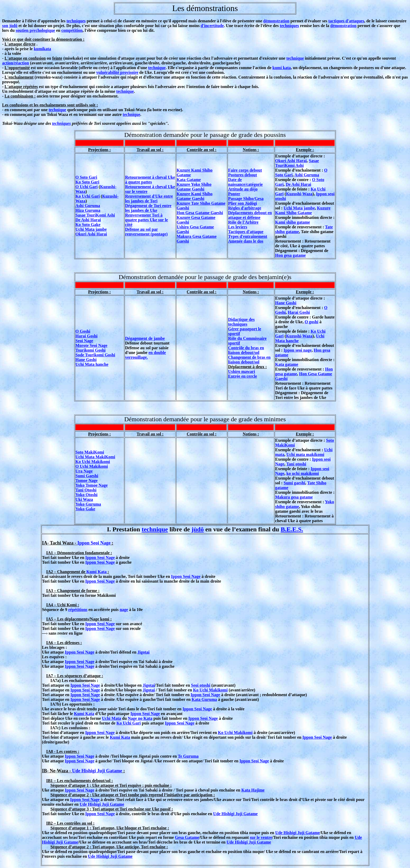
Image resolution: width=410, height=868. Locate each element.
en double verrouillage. (145, 355)
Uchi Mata (111, 718)
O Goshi (83, 331)
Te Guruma (188, 756)
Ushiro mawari (242, 371)
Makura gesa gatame (294, 497)
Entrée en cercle (243, 376)
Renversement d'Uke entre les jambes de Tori (149, 199)
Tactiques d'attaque (246, 232)
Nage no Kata (140, 718)
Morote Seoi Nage (91, 345)
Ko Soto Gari (87, 182)
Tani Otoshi (86, 490)
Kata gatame (287, 364)
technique (295, 58)
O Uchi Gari (86, 187)
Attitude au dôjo (243, 189)
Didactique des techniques (241, 322)
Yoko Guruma (88, 504)
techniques (76, 21)
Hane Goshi (86, 360)
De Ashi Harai (88, 220)
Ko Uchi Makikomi (93, 462)
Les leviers (238, 227)
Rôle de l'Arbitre (243, 222)
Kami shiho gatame (293, 222)
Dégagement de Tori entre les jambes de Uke (148, 208)
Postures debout (243, 175)
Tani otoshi (296, 464)
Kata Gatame (189, 180)
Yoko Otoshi (86, 495)
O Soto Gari (86, 177)
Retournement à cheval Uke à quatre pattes (150, 180)
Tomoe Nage (86, 481)
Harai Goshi (86, 336)
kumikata (42, 49)
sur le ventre (261, 837)
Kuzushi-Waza (299, 194)
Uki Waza (84, 499)
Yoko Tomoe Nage (92, 485)
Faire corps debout (245, 170)
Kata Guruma (204, 699)
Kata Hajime (253, 790)
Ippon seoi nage (298, 350)
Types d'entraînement (248, 236)
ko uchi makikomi (303, 473)
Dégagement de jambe (145, 338)
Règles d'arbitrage (245, 208)
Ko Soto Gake (88, 225)
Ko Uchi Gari (88, 196)
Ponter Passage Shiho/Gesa (246, 196)
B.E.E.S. (292, 529)
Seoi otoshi (201, 685)
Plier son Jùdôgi (243, 203)
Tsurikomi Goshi (91, 350)
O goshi (311, 322)
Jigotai (143, 652)
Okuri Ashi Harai (91, 234)
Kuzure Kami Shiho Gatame (303, 210)
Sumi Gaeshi (87, 476)
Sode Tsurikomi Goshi (95, 355)
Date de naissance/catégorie (245, 182)
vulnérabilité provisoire (117, 72)
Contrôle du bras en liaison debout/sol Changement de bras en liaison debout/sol (249, 355)
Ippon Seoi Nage (94, 543)
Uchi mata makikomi (305, 454)
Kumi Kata (97, 572)
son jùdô (10, 26)
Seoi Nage (84, 341)
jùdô (198, 529)
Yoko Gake (85, 509)
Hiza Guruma (88, 210)
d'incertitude (212, 26)
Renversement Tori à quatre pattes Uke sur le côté (147, 220)
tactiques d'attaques (346, 21)
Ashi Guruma (88, 206)
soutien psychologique (35, 30)
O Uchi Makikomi (92, 466)
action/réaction (16, 63)
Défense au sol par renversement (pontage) (146, 232)
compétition (72, 30)
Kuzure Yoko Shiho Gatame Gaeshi (194, 187)
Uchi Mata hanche (92, 364)
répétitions (78, 610)
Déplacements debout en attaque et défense (250, 215)
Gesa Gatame (187, 837)
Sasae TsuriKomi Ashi (95, 215)
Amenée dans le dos (246, 241)
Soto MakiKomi (90, 452)
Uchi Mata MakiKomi (95, 457)
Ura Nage (84, 471)
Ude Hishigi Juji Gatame (97, 771)
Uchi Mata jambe (91, 229)
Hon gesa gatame (290, 255)
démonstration (276, 21)
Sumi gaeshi (294, 483)
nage (124, 610)
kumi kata (282, 68)
